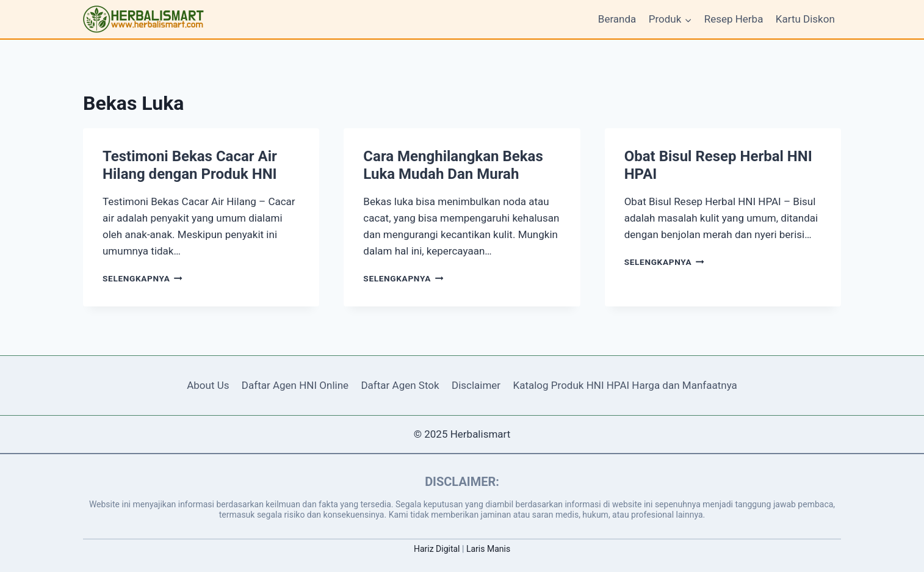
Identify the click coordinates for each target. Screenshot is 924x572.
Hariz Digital (437, 549)
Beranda (617, 19)
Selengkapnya (143, 278)
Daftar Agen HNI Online (295, 385)
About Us (208, 385)
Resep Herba (734, 19)
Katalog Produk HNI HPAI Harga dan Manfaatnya (625, 385)
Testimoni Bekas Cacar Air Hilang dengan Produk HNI (190, 165)
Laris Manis (488, 549)
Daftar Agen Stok (400, 385)
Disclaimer (476, 385)
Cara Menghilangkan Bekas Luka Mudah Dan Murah (453, 165)
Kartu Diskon (805, 19)
